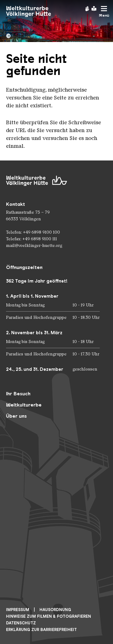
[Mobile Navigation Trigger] (104, 12)
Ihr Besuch (18, 394)
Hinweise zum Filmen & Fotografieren (49, 616)
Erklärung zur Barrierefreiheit (41, 630)
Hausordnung (55, 610)
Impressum (18, 610)
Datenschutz (21, 623)
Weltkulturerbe (24, 405)
